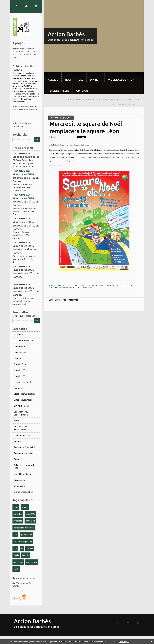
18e (15, 535)
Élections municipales (24, 394)
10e (15, 548)
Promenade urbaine (23, 453)
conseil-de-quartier (23, 541)
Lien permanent (57, 286)
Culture (18, 358)
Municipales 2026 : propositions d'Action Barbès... (26, 178)
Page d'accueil (133, 99)
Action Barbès (66, 34)
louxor (25, 507)
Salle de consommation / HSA (26, 467)
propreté (18, 521)
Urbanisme (19, 486)
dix (81, 80)
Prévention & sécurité (24, 447)
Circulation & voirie (23, 340)
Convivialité (20, 352)
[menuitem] (53, 78)
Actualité (18, 334)
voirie (16, 569)
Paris (16, 555)
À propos (82, 91)
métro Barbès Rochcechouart (21, 428)
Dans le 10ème (21, 370)
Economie (19, 388)
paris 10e (30, 514)
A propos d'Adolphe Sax (129, 104)
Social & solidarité (23, 474)
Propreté (18, 459)
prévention (31, 562)
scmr (16, 507)
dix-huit (96, 80)
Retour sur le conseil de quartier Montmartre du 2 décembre (93, 99)
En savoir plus (124, 642)
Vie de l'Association (23, 492)
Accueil (53, 80)
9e (22, 548)
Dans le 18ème (21, 376)
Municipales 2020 (23, 435)
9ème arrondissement (24, 528)
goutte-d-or (26, 535)
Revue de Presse (58, 91)
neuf (68, 80)
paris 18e (18, 514)
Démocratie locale (23, 382)
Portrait (18, 441)
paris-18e (18, 562)
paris (114, 286)
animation (53, 287)
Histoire (18, 420)
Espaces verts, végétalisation (21, 413)
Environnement (21, 406)
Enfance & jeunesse (23, 400)
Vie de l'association (121, 80)
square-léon (127, 286)
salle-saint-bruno (67, 287)
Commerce (19, 346)
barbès (26, 555)
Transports (19, 480)
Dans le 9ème (20, 364)
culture (30, 548)
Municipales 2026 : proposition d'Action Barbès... (25, 249)
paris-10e (30, 521)
